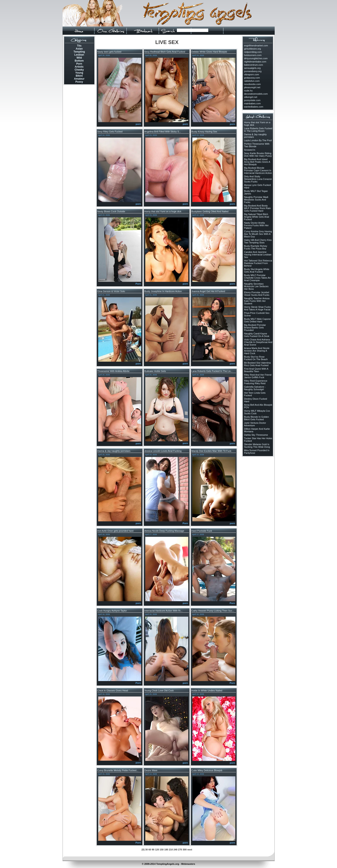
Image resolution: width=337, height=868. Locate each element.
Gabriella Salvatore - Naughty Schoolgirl (255, 388)
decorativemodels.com (256, 94)
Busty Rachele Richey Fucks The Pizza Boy (256, 247)
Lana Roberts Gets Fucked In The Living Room (258, 130)
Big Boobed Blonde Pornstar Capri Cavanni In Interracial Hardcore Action (258, 170)
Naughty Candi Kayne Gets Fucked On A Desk (257, 335)
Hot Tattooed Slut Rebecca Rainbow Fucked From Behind (258, 263)
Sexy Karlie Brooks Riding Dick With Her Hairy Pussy (258, 155)
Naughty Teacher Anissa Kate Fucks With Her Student (257, 301)
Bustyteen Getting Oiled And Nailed (210, 211)
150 (162, 850)
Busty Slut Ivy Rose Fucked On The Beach (256, 358)
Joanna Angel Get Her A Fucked (208, 291)
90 (153, 850)
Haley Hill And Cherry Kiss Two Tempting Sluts (258, 241)
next (190, 850)
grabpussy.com (252, 78)
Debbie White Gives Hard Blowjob (209, 52)
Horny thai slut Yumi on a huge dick (163, 211)
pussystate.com (252, 100)
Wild (79, 58)
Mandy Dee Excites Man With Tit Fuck (211, 451)
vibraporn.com (252, 74)
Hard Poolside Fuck (202, 531)
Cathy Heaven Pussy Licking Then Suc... (213, 611)
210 (171, 850)
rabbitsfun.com (252, 81)
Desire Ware (151, 770)
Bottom (79, 61)
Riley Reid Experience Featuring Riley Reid (256, 382)
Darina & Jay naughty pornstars (114, 451)
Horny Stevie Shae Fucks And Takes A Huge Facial (257, 308)
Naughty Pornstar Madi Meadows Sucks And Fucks (256, 200)
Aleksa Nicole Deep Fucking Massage (164, 531)
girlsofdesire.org (253, 49)
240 (175, 850)
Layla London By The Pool (258, 140)
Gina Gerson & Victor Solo (111, 291)
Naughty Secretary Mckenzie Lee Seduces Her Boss (256, 286)
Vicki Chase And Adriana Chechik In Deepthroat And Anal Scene (258, 342)
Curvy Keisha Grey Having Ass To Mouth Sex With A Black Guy (258, 234)
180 (166, 850)
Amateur (79, 79)
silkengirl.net (251, 97)
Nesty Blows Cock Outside (111, 211)
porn (138, 124)
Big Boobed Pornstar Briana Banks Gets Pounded (255, 328)
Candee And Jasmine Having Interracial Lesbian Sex (258, 255)
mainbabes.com (253, 103)
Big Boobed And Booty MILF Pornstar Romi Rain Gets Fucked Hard (257, 208)
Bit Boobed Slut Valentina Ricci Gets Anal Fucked (257, 364)
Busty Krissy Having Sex (204, 132)
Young (79, 73)
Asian (79, 49)
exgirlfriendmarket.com (256, 46)
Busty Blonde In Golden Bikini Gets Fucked (257, 418)
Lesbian (79, 55)
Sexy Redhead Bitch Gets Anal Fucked (165, 52)
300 (185, 850)
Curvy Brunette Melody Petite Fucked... (118, 770)
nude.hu (248, 91)
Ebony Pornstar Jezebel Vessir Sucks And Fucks (257, 294)
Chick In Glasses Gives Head (113, 690)
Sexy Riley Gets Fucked (110, 132)
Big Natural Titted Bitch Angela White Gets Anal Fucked (257, 217)
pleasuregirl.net (252, 87)
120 (157, 850)
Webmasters (188, 864)
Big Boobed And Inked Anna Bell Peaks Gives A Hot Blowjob (257, 162)
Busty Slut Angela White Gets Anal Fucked (257, 270)
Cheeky (79, 70)
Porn (79, 64)
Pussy (79, 82)
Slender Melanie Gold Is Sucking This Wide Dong (257, 446)
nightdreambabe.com (255, 62)
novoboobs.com (253, 84)
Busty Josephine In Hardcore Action (163, 291)
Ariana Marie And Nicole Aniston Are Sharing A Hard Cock (257, 351)
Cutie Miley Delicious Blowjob (207, 770)
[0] (143, 850)
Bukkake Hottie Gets (155, 371)
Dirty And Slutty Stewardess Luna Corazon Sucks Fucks (258, 179)
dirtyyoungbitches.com (256, 58)
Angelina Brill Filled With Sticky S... (163, 132)
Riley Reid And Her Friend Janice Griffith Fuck (258, 376)
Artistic (79, 67)
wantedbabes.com (254, 107)
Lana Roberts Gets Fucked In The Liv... (212, 371)
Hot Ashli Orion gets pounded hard (115, 531)
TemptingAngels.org (168, 864)
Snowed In (250, 150)
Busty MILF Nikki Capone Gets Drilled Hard (257, 320)
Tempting (79, 52)
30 (147, 850)
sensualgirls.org (252, 68)
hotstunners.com (253, 55)
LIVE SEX (167, 42)
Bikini (79, 76)
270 (180, 850)
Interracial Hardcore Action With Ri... (163, 611)
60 (150, 850)
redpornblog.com (253, 52)
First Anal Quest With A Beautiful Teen (256, 370)
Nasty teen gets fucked (109, 52)
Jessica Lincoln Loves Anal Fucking (163, 451)
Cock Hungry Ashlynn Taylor (112, 611)
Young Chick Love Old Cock (159, 690)
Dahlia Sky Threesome (256, 435)
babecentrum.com (254, 65)
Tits (79, 46)
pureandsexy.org (253, 71)
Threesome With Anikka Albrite (113, 371)
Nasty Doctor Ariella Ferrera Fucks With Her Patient (256, 225)
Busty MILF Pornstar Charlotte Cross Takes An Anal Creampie (257, 278)
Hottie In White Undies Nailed (207, 690)
